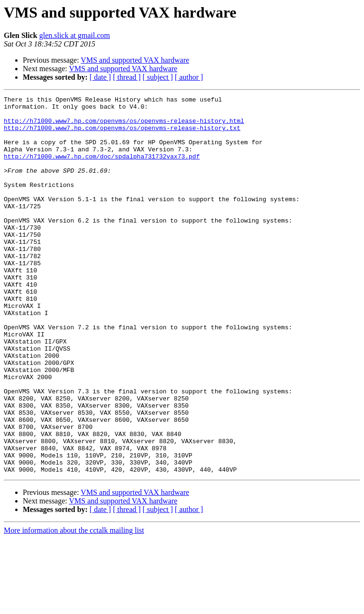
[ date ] (100, 77)
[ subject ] (158, 77)
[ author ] (189, 77)
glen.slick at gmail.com (75, 35)
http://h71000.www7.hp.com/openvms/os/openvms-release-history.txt (122, 135)
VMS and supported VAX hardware (135, 60)
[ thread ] (127, 77)
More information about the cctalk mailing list (74, 606)
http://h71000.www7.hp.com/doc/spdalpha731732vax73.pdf (102, 169)
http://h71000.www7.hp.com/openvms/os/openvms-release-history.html (124, 126)
